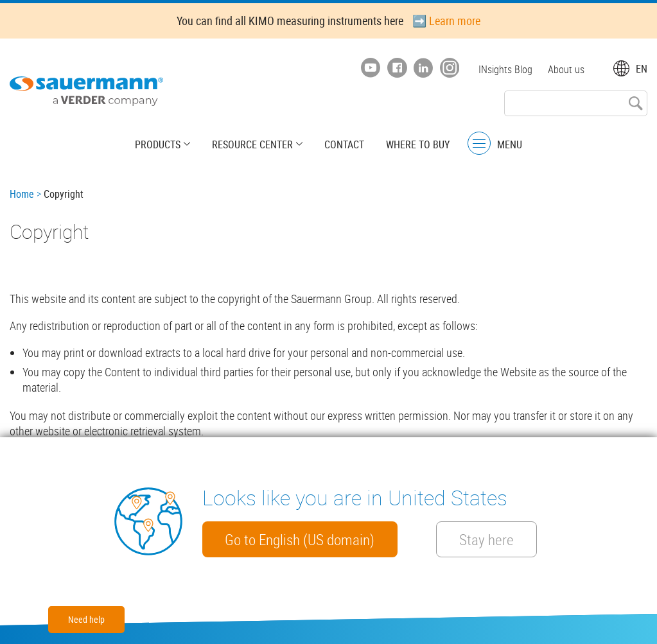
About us (566, 69)
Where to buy (418, 144)
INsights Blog (505, 69)
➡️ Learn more (446, 21)
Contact (344, 144)
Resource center (252, 144)
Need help (86, 619)
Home (22, 194)
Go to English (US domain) (300, 539)
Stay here (487, 539)
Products (158, 144)
